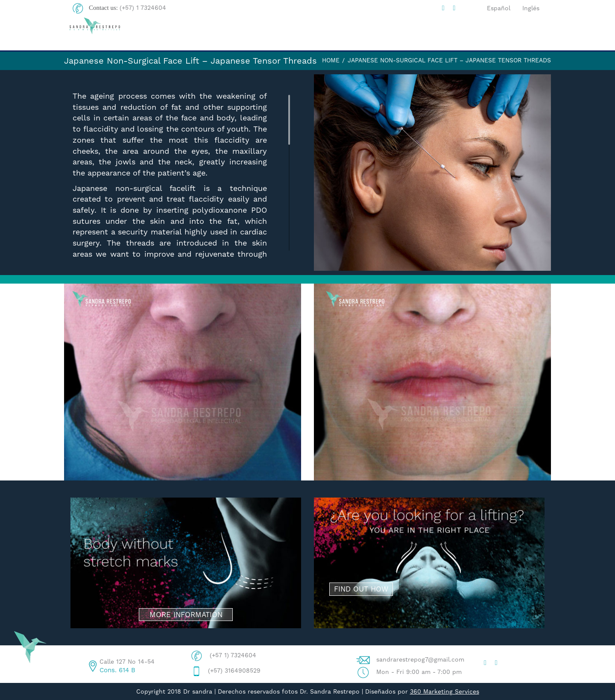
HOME (264, 34)
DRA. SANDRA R (327, 34)
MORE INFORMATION (186, 615)
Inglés (531, 8)
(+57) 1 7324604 (143, 8)
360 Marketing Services (445, 691)
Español (499, 8)
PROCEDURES (452, 34)
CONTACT (521, 34)
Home (331, 60)
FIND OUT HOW (361, 589)
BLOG (390, 34)
